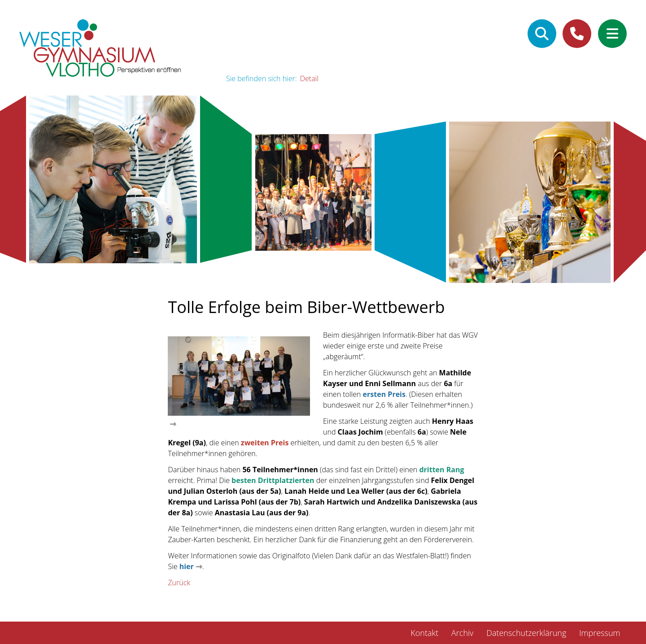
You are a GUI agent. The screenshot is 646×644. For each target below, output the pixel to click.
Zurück (179, 583)
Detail (309, 78)
